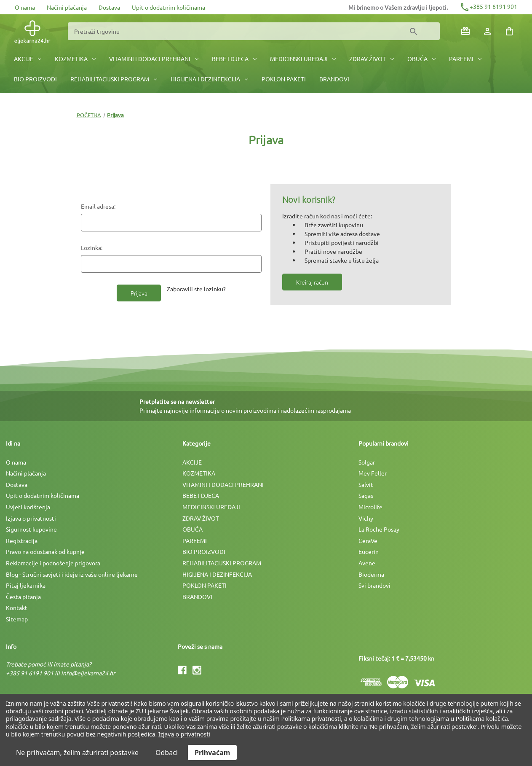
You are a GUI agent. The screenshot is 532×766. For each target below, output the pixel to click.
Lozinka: (92, 247)
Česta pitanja (23, 597)
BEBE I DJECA (234, 59)
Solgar (367, 462)
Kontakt (17, 607)
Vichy (366, 518)
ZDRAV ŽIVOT (372, 59)
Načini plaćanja (67, 7)
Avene (367, 563)
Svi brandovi (374, 585)
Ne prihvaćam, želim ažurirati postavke (77, 753)
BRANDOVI (334, 79)
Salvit (366, 484)
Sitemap (17, 619)
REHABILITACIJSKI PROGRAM (114, 79)
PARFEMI (465, 59)
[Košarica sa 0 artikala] (509, 31)
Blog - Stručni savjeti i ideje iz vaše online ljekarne (72, 574)
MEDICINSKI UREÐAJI (303, 59)
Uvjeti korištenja (28, 507)
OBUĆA (421, 59)
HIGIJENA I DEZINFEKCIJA (209, 79)
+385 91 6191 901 (488, 6)
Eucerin (369, 551)
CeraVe (368, 540)
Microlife (370, 507)
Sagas (366, 495)
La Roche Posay (379, 529)
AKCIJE (28, 59)
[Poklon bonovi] (465, 31)
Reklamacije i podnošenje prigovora (53, 563)
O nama (25, 7)
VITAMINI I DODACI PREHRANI (154, 59)
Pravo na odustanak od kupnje (45, 551)
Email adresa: (98, 206)
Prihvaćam (212, 753)
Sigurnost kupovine (31, 529)
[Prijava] (487, 31)
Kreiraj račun (312, 282)
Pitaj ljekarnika (26, 585)
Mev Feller (373, 473)
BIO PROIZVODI (35, 79)
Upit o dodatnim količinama (168, 7)
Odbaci (167, 753)
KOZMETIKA (75, 59)
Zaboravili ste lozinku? (196, 289)
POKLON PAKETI (284, 79)
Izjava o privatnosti (31, 518)
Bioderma (371, 574)
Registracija (22, 540)
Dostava (109, 7)
